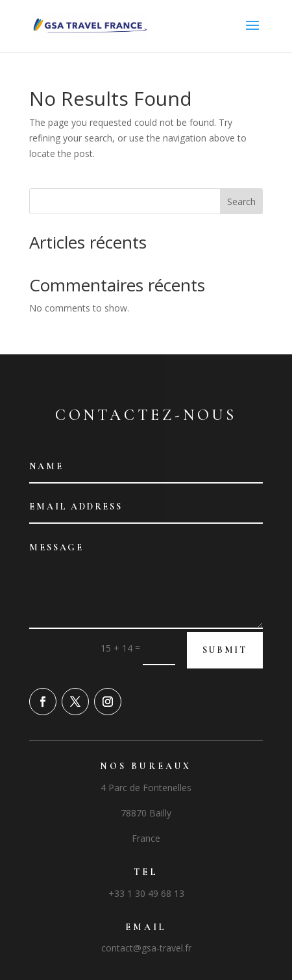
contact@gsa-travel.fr (146, 948)
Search (241, 202)
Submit (225, 650)
